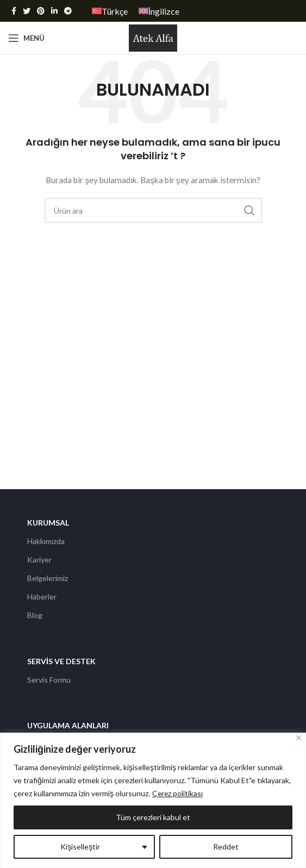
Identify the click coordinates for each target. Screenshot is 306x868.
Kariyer (39, 560)
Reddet (226, 847)
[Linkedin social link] (54, 11)
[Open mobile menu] (26, 38)
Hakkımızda (46, 541)
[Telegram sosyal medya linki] (68, 11)
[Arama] (153, 210)
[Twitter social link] (27, 11)
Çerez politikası (178, 793)
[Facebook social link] (14, 11)
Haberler (42, 597)
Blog (35, 615)
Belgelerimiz (48, 578)
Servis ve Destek (61, 661)
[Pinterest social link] (41, 11)
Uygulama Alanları (68, 725)
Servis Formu (49, 680)
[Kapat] (299, 738)
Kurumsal (48, 523)
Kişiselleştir (80, 847)
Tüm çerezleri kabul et (153, 817)
